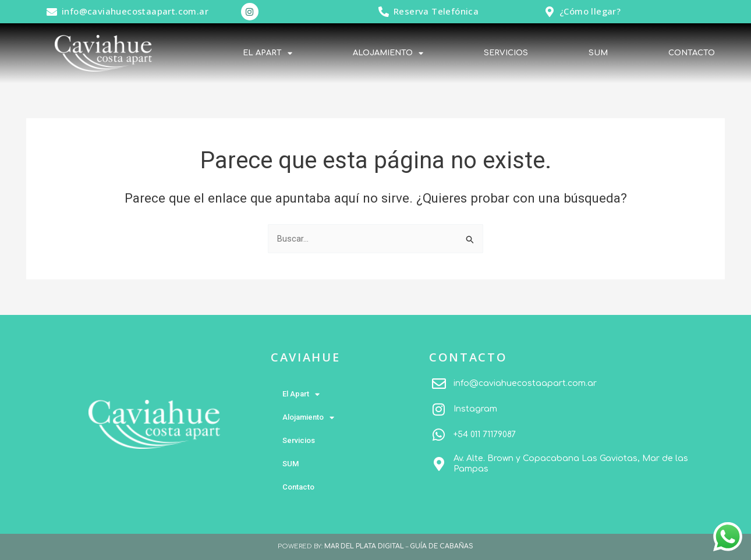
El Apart (268, 53)
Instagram (475, 409)
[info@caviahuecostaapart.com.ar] (52, 12)
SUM (598, 53)
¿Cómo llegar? (590, 11)
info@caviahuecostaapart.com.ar (135, 11)
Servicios (506, 53)
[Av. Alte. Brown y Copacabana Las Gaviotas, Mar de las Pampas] (439, 464)
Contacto (692, 53)
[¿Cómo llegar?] (550, 12)
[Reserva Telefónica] (384, 12)
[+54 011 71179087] (439, 435)
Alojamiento (388, 53)
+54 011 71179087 (485, 435)
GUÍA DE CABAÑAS (442, 546)
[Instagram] (439, 409)
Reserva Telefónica (436, 11)
